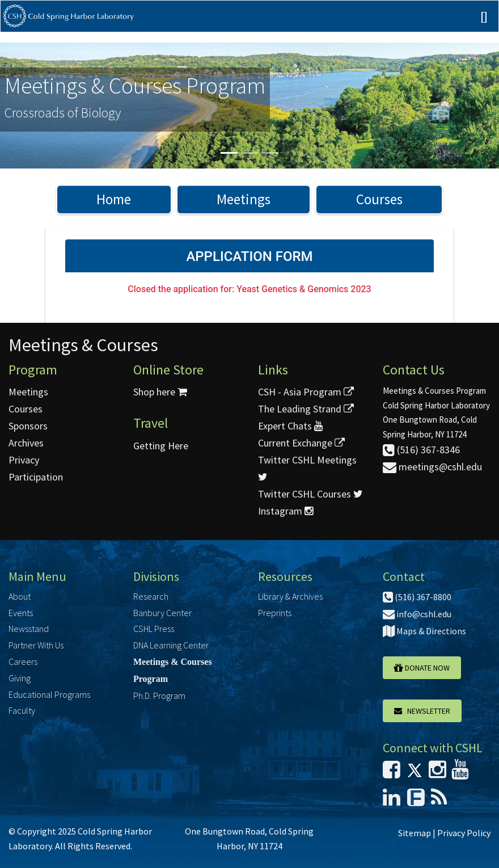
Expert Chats (290, 426)
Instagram (286, 511)
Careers (23, 661)
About (20, 596)
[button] (37, 106)
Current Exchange (301, 443)
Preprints (275, 613)
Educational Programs (49, 694)
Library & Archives (290, 596)
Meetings (244, 199)
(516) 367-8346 (421, 450)
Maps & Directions (424, 631)
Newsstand (29, 629)
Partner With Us (36, 645)
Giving (20, 678)
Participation (36, 477)
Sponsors (28, 426)
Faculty (22, 710)
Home (114, 199)
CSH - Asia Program (306, 392)
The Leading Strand (306, 409)
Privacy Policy (464, 833)
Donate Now (422, 668)
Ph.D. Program (159, 696)
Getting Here (161, 446)
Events (21, 613)
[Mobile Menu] (484, 28)
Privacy (24, 460)
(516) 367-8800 (417, 597)
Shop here (160, 392)
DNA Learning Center (171, 645)
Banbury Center (162, 613)
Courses (379, 199)
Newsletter (422, 711)
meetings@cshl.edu (432, 467)
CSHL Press (154, 629)
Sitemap (415, 833)
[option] (249, 106)
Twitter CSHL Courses (310, 494)
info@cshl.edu (417, 614)
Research (151, 596)
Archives (26, 443)
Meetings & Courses (83, 345)
